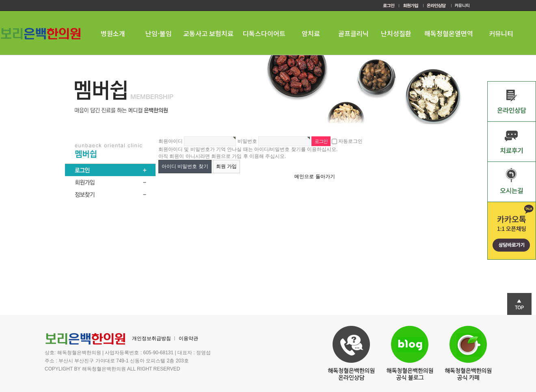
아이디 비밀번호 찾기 (185, 166)
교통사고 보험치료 (208, 33)
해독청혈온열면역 (449, 33)
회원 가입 (226, 166)
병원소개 (113, 33)
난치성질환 (396, 33)
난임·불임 (159, 33)
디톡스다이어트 (264, 33)
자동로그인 (350, 141)
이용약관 (188, 338)
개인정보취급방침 (151, 338)
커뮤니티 (501, 33)
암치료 (311, 33)
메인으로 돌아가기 (314, 177)
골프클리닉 (353, 33)
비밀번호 (247, 141)
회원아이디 (171, 141)
